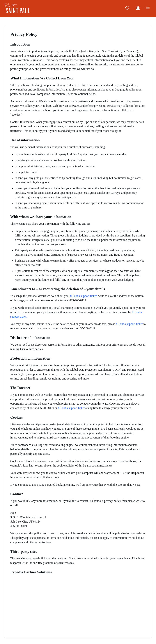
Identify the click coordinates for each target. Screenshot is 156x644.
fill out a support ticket (83, 296)
